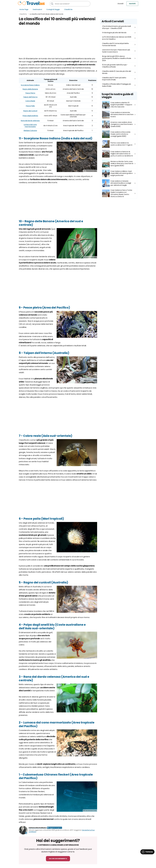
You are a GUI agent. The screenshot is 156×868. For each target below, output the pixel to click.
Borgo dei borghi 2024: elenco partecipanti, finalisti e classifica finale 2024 (117, 58)
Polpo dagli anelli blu (30, 116)
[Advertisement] (58, 43)
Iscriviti (132, 4)
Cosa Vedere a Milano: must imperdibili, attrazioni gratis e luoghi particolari (117, 173)
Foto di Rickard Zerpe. (91, 810)
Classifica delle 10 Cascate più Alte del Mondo (117, 72)
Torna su (149, 852)
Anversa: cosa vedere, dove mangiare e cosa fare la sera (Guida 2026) (117, 124)
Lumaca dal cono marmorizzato (30, 126)
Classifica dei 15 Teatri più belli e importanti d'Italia (114, 79)
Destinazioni (37, 9)
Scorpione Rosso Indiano (30, 85)
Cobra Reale (30, 101)
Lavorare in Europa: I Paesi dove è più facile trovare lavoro (116, 51)
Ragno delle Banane (30, 89)
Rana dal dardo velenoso (30, 121)
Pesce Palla (30, 106)
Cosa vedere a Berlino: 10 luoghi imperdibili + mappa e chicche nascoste (117, 105)
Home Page (24, 9)
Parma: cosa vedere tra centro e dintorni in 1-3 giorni (117, 144)
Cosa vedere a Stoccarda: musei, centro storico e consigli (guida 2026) (116, 134)
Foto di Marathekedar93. (90, 465)
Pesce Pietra (30, 93)
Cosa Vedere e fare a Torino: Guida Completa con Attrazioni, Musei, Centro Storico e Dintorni (117, 193)
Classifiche (68, 9)
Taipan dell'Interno (30, 97)
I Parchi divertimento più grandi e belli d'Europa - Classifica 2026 (116, 27)
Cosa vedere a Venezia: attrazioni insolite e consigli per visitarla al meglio (117, 183)
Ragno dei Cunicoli (30, 111)
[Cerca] (52, 4)
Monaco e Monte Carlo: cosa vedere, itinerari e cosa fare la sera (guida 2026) (118, 164)
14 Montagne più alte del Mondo (114, 33)
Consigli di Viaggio (53, 9)
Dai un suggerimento (58, 859)
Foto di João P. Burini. (91, 257)
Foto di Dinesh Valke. (91, 171)
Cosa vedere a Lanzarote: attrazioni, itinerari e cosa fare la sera (118, 115)
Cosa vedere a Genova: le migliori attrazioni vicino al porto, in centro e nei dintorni (117, 154)
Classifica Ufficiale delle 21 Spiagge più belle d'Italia (116, 85)
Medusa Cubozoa (30, 131)
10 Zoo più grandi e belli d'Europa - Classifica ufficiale (115, 66)
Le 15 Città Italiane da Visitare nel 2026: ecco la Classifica (117, 38)
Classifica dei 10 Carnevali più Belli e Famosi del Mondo (115, 44)
